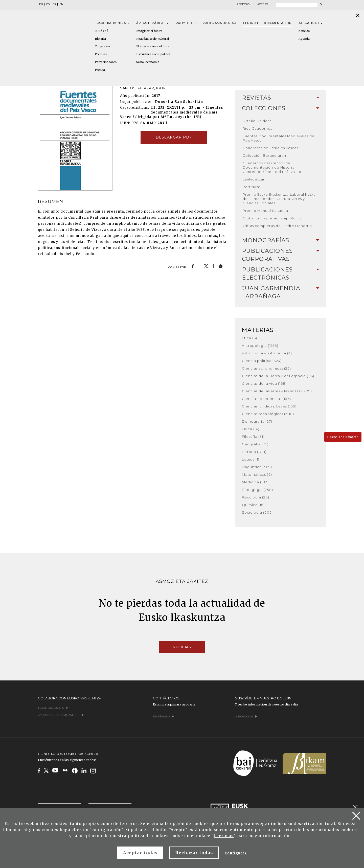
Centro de (267, 23)
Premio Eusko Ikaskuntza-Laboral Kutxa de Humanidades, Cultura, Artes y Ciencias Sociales (279, 199)
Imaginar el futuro (149, 31)
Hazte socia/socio (343, 437)
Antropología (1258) (260, 346)
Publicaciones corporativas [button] (281, 255)
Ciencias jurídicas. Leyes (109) (269, 406)
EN (61, 4)
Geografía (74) (255, 444)
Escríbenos (163, 716)
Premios (101, 54)
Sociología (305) (257, 512)
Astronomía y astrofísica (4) (267, 353)
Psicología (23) (256, 497)
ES (48, 4)
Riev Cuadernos (257, 128)
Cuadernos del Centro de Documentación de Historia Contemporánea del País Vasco (272, 167)
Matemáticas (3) (257, 474)
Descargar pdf (174, 137)
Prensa (100, 70)
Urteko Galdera (257, 121)
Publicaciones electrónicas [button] (281, 274)
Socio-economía (148, 62)
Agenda (304, 39)
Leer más (224, 836)
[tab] (281, 98)
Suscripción (246, 716)
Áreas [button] (152, 23)
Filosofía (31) (253, 437)
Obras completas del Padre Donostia (277, 226)
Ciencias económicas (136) (266, 399)
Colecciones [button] (281, 108)
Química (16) (253, 505)
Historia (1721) (254, 452)
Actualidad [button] (311, 23)
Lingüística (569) (257, 467)
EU (41, 4)
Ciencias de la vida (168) (264, 383)
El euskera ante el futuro (154, 46)
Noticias (304, 31)
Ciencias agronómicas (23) (266, 368)
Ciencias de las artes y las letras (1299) (277, 391)
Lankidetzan (254, 179)
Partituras (252, 187)
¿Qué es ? (102, 31)
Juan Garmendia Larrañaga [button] (281, 292)
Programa (219, 23)
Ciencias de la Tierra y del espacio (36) (278, 376)
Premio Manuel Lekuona (265, 211)
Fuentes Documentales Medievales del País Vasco (279, 138)
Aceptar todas (140, 853)
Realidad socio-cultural (153, 39)
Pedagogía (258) (257, 490)
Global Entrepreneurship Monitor (274, 218)
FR (54, 4)
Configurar (236, 853)
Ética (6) (249, 338)
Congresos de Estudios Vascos (270, 148)
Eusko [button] (112, 23)
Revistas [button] (281, 98)
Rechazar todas (194, 853)
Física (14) (251, 429)
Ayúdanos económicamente (61, 715)
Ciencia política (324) (262, 361)
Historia (100, 39)
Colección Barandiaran (264, 155)
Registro (243, 4)
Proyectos (186, 23)
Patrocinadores (106, 62)
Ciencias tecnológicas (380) (268, 414)
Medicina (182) (255, 482)
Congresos (103, 46)
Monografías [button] (281, 240)
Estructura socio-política (153, 54)
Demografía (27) (257, 421)
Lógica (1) (251, 459)
